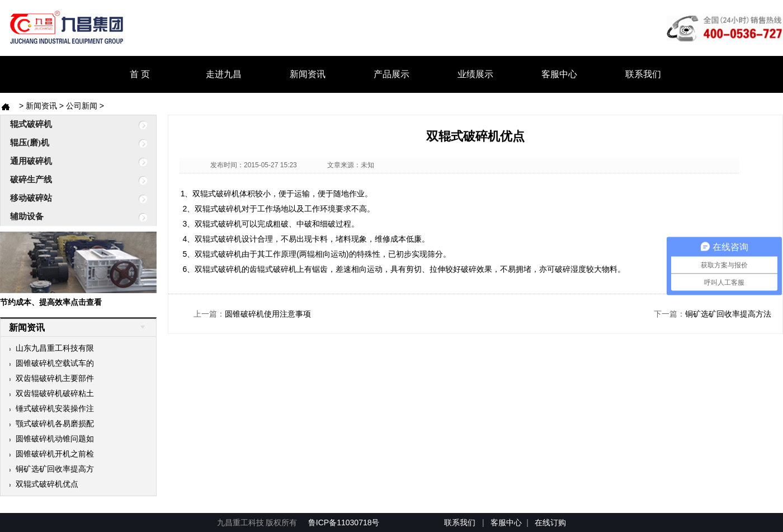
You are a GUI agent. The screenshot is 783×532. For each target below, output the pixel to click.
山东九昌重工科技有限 (51, 348)
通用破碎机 (69, 162)
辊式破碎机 (69, 125)
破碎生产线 (69, 180)
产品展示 (391, 74)
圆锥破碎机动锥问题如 (51, 439)
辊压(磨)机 (69, 143)
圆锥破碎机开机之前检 (51, 454)
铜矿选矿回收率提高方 (51, 469)
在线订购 (550, 522)
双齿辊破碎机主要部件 (51, 378)
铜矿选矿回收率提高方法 (728, 314)
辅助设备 (69, 217)
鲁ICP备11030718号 (345, 522)
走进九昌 (224, 74)
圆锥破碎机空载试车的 (51, 363)
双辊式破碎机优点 (44, 484)
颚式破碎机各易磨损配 (51, 423)
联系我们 (643, 74)
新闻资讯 (308, 74)
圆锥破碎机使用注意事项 (268, 314)
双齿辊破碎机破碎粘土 (51, 393)
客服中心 (559, 74)
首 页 (140, 74)
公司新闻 (82, 106)
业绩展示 (475, 74)
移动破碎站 (69, 199)
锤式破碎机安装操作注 (51, 408)
